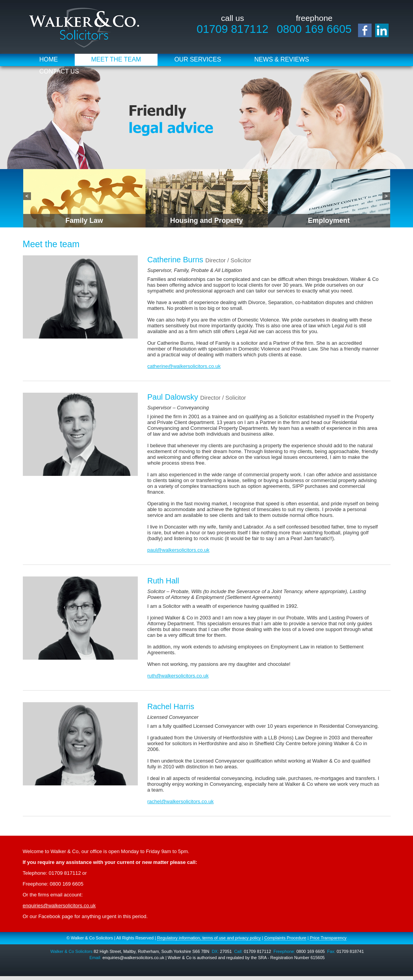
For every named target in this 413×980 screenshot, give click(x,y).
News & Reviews (282, 59)
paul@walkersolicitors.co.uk (179, 550)
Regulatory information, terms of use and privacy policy (209, 938)
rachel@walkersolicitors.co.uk (181, 801)
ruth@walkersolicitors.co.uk (178, 676)
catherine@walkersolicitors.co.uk (184, 366)
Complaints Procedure (285, 938)
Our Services (198, 59)
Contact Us (59, 71)
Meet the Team (116, 59)
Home (49, 59)
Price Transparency (328, 938)
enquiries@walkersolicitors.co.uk (59, 906)
